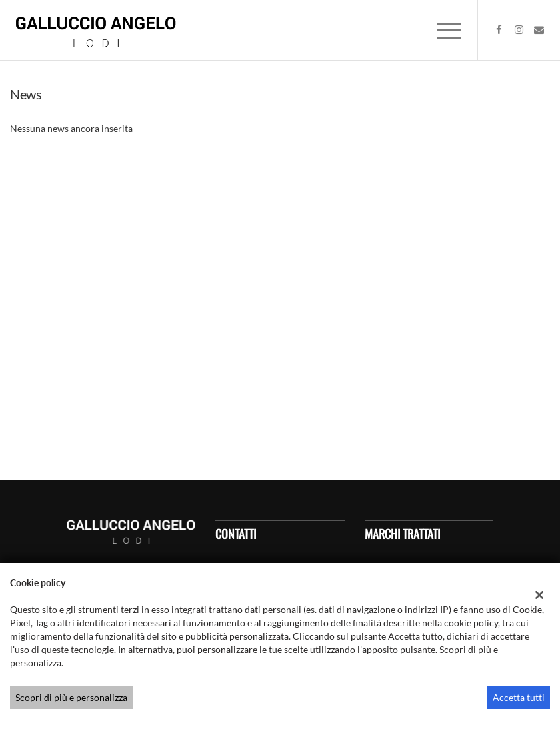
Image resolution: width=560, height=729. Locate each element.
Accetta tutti (519, 697)
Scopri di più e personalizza (71, 697)
